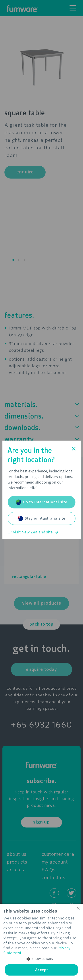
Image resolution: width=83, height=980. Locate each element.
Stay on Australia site (41, 518)
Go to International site (41, 502)
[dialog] (41, 942)
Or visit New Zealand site (33, 532)
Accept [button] (41, 970)
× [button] (78, 908)
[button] (41, 959)
